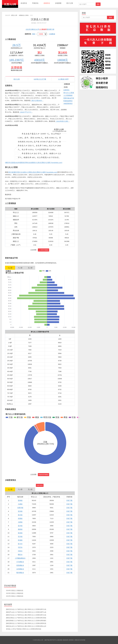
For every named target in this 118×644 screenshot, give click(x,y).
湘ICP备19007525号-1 (51, 640)
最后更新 (60, 640)
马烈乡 (20, 547)
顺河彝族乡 (20, 573)
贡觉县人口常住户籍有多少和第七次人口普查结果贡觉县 (24, 629)
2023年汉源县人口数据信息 (15, 593)
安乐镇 (20, 536)
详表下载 (69, 500)
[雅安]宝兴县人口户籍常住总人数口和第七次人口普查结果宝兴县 (26, 609)
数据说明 (66, 640)
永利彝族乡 (20, 569)
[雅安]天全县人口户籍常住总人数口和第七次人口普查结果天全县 (26, 615)
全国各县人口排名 (24, 15)
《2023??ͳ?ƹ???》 (26, 112)
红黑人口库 (10, 4)
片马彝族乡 (20, 562)
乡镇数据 (52, 34)
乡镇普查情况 (68, 103)
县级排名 (47, 3)
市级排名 (35, 3)
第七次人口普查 (69, 93)
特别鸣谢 (83, 640)
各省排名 (24, 3)
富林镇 (20, 500)
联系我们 (71, 640)
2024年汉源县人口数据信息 (15, 590)
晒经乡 (20, 555)
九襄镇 (20, 504)
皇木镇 (20, 526)
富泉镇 (20, 533)
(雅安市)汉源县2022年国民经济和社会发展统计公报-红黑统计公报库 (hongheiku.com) (34, 163)
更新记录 (77, 640)
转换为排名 (40, 485)
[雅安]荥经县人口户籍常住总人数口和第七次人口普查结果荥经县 (26, 623)
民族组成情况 (68, 101)
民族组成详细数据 (44, 475)
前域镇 (20, 540)
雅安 (34, 34)
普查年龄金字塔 (69, 98)
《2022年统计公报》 (62, 121)
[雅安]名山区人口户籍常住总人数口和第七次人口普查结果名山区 (26, 626)
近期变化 (66, 90)
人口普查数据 (68, 95)
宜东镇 (20, 511)
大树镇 (20, 522)
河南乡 (20, 551)
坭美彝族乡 (20, 565)
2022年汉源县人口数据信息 (15, 596)
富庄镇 (20, 515)
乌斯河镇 (20, 508)
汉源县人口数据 (40, 19)
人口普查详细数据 (44, 250)
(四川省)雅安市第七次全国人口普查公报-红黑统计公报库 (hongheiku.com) (33, 172)
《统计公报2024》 (37, 100)
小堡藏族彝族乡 (20, 558)
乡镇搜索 (58, 3)
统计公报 (70, 3)
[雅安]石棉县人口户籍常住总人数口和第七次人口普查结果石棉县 (26, 618)
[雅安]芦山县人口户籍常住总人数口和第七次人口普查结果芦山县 (26, 612)
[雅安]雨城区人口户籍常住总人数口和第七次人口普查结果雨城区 (26, 621)
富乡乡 (20, 544)
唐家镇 (20, 529)
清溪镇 (20, 518)
